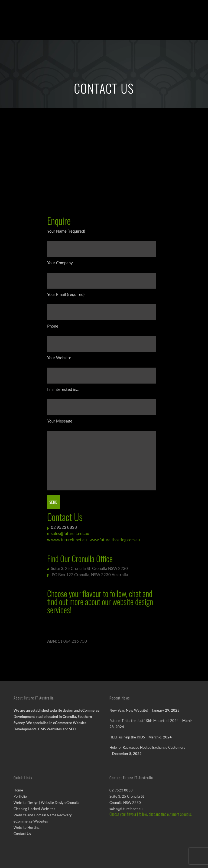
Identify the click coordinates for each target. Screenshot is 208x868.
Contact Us (22, 834)
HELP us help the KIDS (127, 737)
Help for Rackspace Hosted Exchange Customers (147, 747)
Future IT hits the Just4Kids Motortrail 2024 (144, 721)
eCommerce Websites (31, 821)
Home (18, 790)
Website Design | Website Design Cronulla (46, 803)
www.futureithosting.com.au (115, 540)
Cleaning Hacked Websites (34, 809)
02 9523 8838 (64, 527)
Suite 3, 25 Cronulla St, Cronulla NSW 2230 (89, 568)
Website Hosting (27, 827)
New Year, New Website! (129, 710)
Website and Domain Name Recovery (43, 815)
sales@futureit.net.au (70, 533)
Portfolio (20, 796)
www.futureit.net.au (69, 540)
